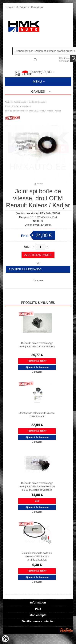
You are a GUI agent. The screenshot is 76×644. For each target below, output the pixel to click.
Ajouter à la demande (25, 269)
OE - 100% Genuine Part (43, 217)
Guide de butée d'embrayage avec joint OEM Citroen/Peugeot (37, 345)
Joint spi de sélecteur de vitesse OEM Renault (37, 415)
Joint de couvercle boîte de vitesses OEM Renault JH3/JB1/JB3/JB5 (37, 556)
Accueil (8, 102)
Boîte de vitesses (37, 102)
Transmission (20, 102)
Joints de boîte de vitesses (17, 106)
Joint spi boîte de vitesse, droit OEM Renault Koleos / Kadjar (33, 111)
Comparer (38, 281)
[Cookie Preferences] (5, 639)
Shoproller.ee (66, 630)
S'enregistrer (37, 7)
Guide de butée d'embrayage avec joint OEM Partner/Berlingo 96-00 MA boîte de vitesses (37, 486)
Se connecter (23, 7)
